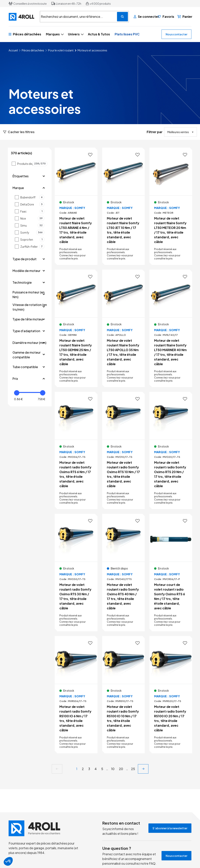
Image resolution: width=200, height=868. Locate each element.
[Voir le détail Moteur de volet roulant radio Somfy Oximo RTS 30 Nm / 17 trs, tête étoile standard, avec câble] (76, 572)
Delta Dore (32, 204)
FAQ (152, 863)
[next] (143, 769)
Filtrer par (155, 132)
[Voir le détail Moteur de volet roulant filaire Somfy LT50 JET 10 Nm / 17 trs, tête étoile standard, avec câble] (124, 206)
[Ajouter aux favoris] (90, 155)
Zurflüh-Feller (32, 247)
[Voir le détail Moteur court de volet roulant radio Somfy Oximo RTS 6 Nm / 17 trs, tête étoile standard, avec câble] (171, 572)
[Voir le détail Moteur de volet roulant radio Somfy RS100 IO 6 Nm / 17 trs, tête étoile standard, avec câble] (76, 695)
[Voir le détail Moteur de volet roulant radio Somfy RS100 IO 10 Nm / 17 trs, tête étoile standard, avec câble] (124, 695)
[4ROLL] (22, 17)
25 (133, 769)
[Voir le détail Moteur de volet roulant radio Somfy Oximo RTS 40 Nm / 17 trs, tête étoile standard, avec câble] (124, 572)
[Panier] (185, 17)
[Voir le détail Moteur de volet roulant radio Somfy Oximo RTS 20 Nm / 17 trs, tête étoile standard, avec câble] (171, 450)
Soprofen (32, 239)
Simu (32, 225)
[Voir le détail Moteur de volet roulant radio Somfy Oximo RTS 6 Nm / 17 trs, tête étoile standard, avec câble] (76, 450)
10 (113, 769)
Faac (32, 211)
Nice (32, 218)
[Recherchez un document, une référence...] (122, 17)
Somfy (32, 232)
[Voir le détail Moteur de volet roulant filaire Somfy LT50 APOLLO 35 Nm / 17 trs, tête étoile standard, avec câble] (124, 328)
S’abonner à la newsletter (170, 828)
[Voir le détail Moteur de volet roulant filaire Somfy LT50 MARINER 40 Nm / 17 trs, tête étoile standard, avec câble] (171, 328)
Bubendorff (32, 197)
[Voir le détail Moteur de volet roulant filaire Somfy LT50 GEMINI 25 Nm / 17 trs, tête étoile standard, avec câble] (76, 328)
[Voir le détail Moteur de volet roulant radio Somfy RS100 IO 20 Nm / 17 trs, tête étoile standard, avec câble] (171, 695)
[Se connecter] (144, 17)
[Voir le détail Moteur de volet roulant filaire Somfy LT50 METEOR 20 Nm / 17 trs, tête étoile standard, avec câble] (171, 206)
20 (121, 769)
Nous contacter (176, 34)
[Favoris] (166, 17)
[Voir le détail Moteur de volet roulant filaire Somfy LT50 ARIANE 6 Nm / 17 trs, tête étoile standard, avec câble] (76, 206)
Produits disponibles (32, 164)
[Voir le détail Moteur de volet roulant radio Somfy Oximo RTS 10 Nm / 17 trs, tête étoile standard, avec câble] (124, 450)
